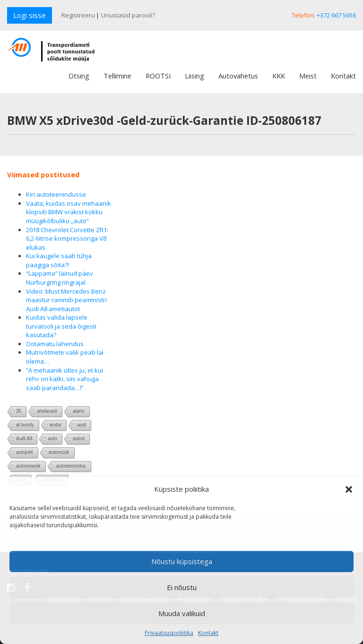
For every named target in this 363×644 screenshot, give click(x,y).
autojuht (25, 452)
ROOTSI (158, 76)
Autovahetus (238, 76)
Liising (194, 76)
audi (82, 425)
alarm (79, 411)
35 (19, 411)
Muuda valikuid (182, 613)
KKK (279, 76)
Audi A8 (24, 439)
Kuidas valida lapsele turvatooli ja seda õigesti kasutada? (61, 326)
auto (52, 439)
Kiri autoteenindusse (56, 194)
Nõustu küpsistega (182, 561)
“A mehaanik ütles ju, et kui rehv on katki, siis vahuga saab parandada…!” (65, 379)
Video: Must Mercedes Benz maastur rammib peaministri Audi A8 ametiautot (66, 300)
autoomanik (28, 466)
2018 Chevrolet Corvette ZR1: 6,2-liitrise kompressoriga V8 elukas (67, 239)
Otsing (79, 76)
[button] (349, 489)
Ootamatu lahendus (55, 344)
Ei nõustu (182, 587)
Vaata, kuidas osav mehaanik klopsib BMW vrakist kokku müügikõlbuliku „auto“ (69, 212)
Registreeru (78, 15)
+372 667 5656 (336, 15)
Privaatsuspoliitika (169, 633)
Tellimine (117, 76)
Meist (308, 76)
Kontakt (208, 633)
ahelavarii (47, 411)
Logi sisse (30, 15)
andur (56, 425)
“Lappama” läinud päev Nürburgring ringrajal (60, 278)
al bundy (25, 425)
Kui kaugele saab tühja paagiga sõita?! (59, 260)
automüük (59, 452)
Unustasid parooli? (128, 15)
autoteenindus (71, 466)
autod (79, 439)
